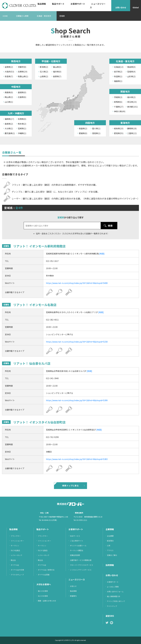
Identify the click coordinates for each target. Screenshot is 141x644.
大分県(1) (9, 128)
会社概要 (110, 536)
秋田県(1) (118, 76)
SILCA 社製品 (43, 550)
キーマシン (15, 546)
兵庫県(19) (23, 72)
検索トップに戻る (70, 486)
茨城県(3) (118, 97)
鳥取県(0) (9, 92)
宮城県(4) (131, 72)
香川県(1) (96, 128)
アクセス (110, 550)
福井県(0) (57, 72)
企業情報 (110, 529)
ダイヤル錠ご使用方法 (46, 570)
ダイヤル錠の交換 (17, 570)
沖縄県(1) (22, 133)
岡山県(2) (9, 97)
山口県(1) (9, 102)
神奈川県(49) (120, 111)
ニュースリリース (98, 6)
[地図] (102, 254)
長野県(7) (57, 76)
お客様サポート (78, 4)
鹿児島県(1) (10, 133)
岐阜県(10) (119, 128)
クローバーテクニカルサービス (82, 565)
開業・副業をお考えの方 (47, 601)
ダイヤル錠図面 (44, 575)
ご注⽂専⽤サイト (77, 541)
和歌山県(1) (23, 76)
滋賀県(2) (9, 67)
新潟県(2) (44, 67)
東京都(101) (132, 107)
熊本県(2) (22, 124)
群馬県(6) (118, 102)
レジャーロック (16, 555)
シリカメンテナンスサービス (81, 570)
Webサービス (75, 536)
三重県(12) (132, 133)
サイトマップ (112, 606)
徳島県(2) (83, 128)
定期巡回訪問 (75, 555)
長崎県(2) (9, 124)
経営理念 (110, 541)
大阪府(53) (9, 72)
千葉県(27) (119, 107)
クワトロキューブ (17, 575)
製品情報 (42, 4)
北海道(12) (119, 67)
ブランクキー (16, 536)
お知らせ (73, 586)
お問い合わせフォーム (115, 591)
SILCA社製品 (15, 550)
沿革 (109, 546)
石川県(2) (44, 72)
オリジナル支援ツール (78, 546)
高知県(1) (96, 133)
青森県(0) (131, 67)
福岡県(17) (9, 119)
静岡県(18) (132, 128)
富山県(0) (57, 67)
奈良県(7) (9, 76)
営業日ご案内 (112, 555)
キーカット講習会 (77, 550)
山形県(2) (131, 76)
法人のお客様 (43, 596)
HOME (5, 16)
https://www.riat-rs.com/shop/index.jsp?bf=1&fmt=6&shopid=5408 (77, 283)
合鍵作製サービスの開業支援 (81, 560)
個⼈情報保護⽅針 (114, 596)
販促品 (13, 560)
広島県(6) (22, 97)
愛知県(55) (119, 133)
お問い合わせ (121, 8)
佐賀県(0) (22, 119)
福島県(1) (118, 81)
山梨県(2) (44, 76)
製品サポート (58, 4)
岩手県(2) (118, 72)
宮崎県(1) (22, 128)
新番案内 (73, 596)
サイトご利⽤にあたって (116, 601)
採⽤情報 (110, 565)
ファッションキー (17, 541)
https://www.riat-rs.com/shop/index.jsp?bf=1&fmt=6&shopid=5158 (77, 342)
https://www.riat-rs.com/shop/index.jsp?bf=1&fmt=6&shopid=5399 (77, 400)
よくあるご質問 (113, 587)
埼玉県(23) (132, 102)
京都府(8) (22, 67)
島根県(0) (22, 92)
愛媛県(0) (83, 133)
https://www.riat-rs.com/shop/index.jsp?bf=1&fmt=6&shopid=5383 (77, 459)
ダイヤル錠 (15, 565)
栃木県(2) (131, 97)
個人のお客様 (43, 591)
